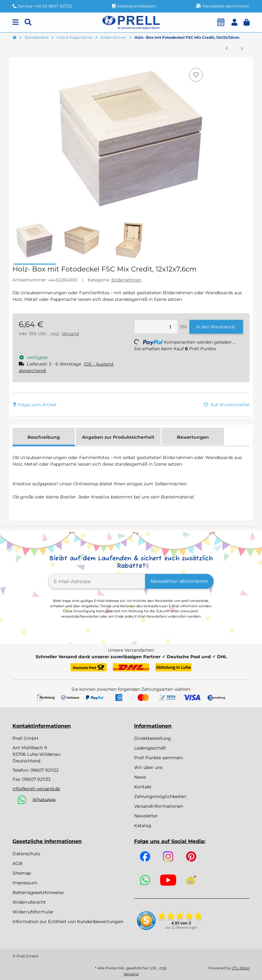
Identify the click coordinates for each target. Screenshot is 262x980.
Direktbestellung (153, 738)
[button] (234, 22)
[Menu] (15, 22)
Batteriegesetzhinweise (38, 892)
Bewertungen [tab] (193, 437)
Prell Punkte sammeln (158, 758)
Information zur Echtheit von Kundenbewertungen (68, 922)
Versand (70, 334)
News (140, 777)
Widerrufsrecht (29, 902)
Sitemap (22, 873)
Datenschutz (26, 854)
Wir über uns (148, 767)
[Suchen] (28, 22)
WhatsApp (44, 799)
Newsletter (146, 816)
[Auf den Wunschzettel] (196, 75)
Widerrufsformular (33, 912)
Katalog (143, 826)
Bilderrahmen (126, 280)
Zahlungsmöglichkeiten (160, 796)
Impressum (25, 883)
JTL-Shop (241, 968)
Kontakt (143, 787)
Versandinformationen (159, 806)
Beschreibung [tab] (44, 437)
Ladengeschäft (150, 748)
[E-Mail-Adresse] (97, 581)
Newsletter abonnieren (179, 581)
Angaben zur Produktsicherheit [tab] (118, 437)
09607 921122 (44, 770)
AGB (17, 863)
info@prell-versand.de (36, 789)
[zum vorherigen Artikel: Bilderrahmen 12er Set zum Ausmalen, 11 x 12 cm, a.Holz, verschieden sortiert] (227, 49)
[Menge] (156, 327)
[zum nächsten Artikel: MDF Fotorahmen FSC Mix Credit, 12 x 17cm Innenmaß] (242, 49)
